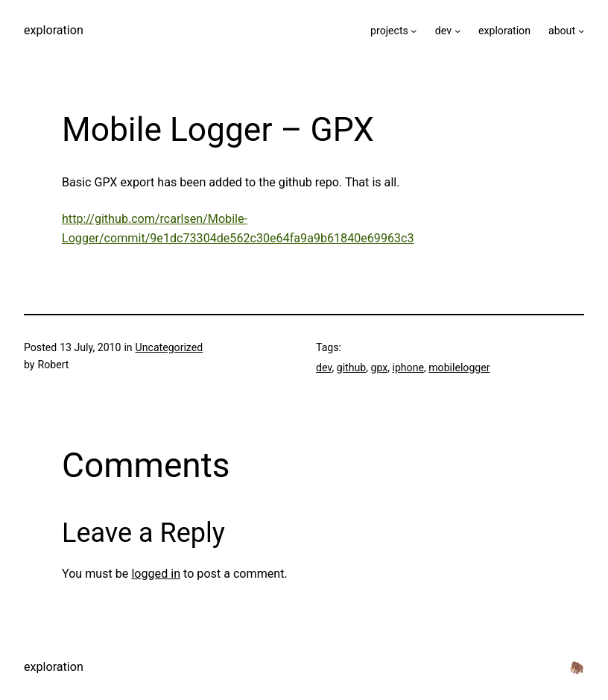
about (562, 31)
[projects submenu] (414, 31)
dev (443, 31)
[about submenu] (581, 31)
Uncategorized (170, 347)
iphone (408, 368)
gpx (379, 368)
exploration (54, 30)
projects (389, 31)
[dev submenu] (457, 31)
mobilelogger (459, 368)
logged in (156, 574)
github (351, 368)
